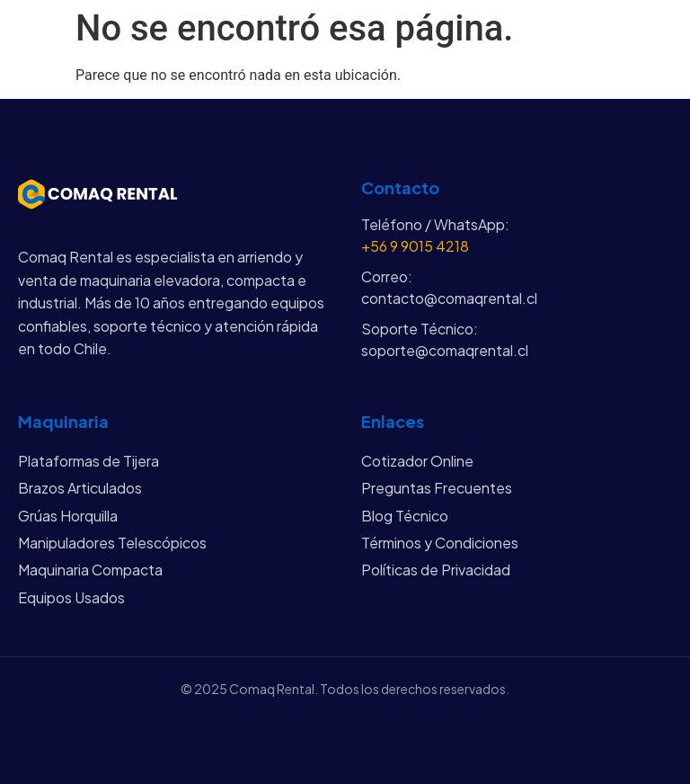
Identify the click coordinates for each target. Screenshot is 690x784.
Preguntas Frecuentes (437, 488)
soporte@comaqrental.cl (445, 350)
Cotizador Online (417, 461)
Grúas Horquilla (68, 516)
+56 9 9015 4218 (415, 246)
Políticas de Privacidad (436, 570)
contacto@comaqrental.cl (449, 298)
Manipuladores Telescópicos (112, 543)
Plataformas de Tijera (88, 461)
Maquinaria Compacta (90, 570)
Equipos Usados (71, 597)
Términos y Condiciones (440, 543)
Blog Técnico (405, 516)
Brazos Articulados (80, 488)
